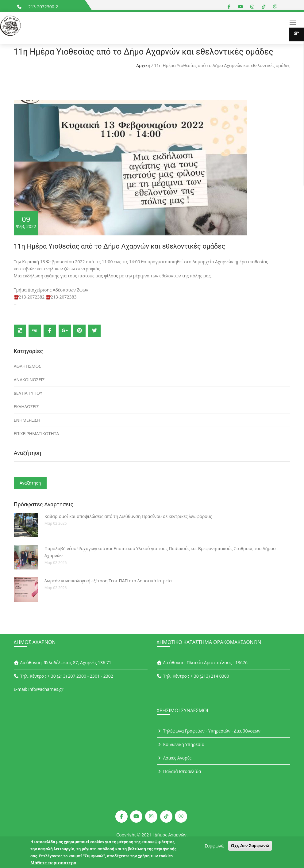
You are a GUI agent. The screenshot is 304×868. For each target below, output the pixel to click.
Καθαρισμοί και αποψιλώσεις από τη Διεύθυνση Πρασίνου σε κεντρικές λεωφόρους (128, 517)
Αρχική (143, 65)
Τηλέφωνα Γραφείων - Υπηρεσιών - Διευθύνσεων (209, 731)
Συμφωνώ (214, 847)
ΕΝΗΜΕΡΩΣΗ (27, 420)
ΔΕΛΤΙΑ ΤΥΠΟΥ (28, 393)
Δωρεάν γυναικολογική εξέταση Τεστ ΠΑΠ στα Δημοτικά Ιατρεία (108, 581)
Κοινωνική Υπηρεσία (181, 745)
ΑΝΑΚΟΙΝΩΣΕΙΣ (29, 380)
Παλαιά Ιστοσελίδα (179, 772)
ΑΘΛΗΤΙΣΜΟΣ (27, 366)
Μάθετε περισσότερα (53, 864)
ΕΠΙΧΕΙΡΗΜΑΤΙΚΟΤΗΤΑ (37, 434)
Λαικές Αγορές (174, 758)
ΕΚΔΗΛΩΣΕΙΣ (26, 407)
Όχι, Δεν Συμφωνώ (250, 847)
